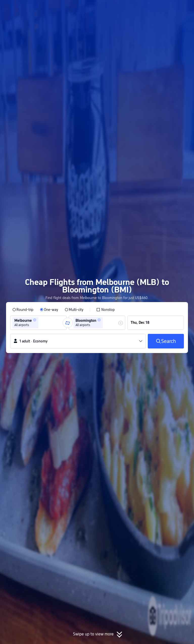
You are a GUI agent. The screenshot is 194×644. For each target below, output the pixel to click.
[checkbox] (105, 310)
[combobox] (41, 323)
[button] (152, 8)
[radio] (23, 310)
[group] (38, 323)
